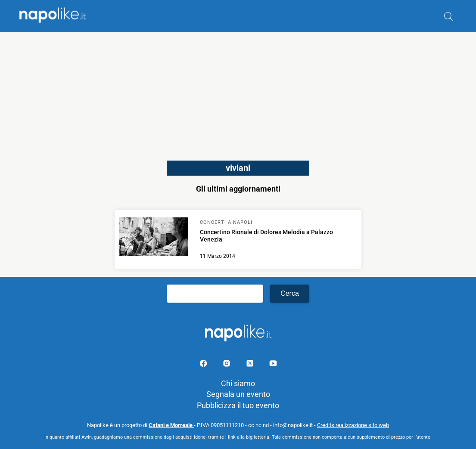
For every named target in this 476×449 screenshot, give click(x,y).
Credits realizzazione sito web (353, 425)
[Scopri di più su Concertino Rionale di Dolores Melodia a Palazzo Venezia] (153, 238)
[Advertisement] (238, 93)
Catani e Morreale (171, 425)
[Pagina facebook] (204, 365)
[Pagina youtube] (273, 365)
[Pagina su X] (251, 365)
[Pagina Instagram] (227, 365)
